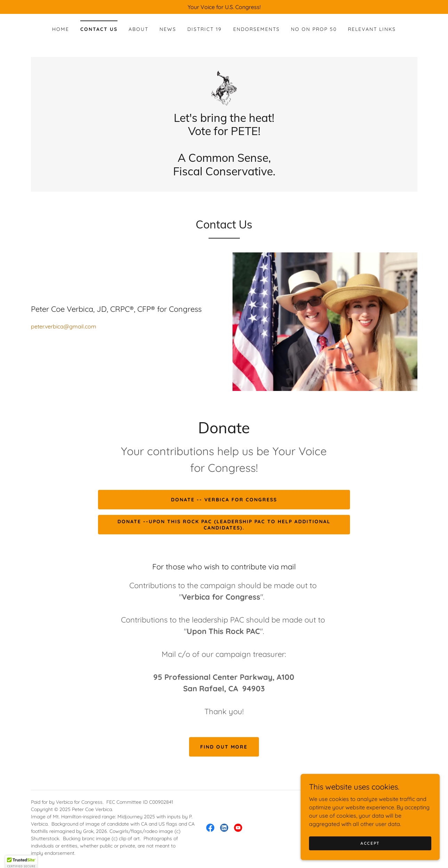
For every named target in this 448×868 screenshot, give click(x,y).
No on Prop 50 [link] (314, 29)
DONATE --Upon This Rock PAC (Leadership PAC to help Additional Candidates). (224, 525)
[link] (224, 87)
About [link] (139, 29)
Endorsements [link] (256, 29)
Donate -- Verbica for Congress (224, 500)
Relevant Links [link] (372, 29)
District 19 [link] (205, 29)
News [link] (168, 29)
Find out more (224, 747)
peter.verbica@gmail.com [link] (64, 326)
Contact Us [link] (99, 29)
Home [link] (61, 29)
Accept (370, 843)
